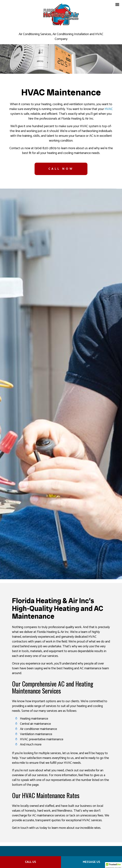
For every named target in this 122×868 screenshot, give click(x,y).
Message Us (91, 862)
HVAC (109, 109)
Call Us (30, 862)
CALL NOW (61, 169)
